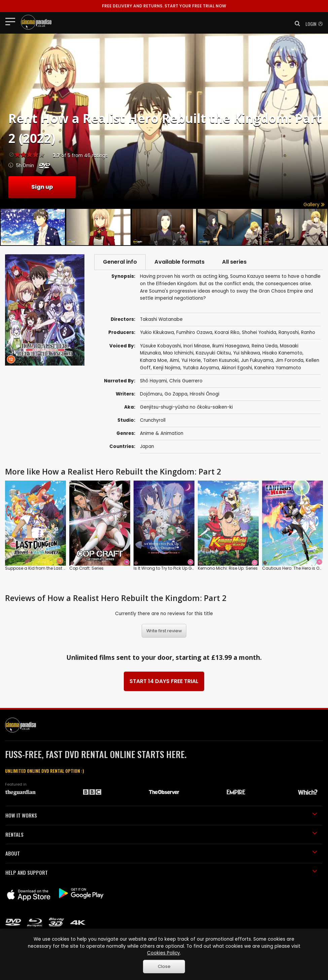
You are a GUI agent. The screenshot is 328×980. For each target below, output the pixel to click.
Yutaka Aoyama (201, 368)
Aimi (174, 360)
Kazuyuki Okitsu (213, 353)
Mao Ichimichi (178, 353)
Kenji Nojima (167, 368)
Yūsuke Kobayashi (160, 346)
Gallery (314, 205)
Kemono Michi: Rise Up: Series (228, 568)
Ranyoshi (289, 332)
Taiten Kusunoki (221, 360)
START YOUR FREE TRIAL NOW (164, 6)
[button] (295, 24)
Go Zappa (176, 394)
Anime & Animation (162, 433)
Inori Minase (197, 346)
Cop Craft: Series (86, 568)
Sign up (42, 187)
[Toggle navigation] (12, 21)
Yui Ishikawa (247, 353)
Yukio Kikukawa (157, 332)
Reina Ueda (265, 346)
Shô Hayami (153, 381)
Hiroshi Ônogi (205, 394)
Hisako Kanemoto (282, 353)
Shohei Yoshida (259, 332)
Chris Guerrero (186, 381)
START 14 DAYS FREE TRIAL (164, 681)
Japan (147, 446)
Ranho (308, 332)
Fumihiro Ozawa (194, 332)
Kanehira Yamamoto (278, 368)
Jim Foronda (289, 360)
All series (234, 262)
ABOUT (161, 853)
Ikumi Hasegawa (231, 346)
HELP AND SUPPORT (161, 872)
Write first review (164, 631)
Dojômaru (151, 394)
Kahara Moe (154, 360)
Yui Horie (191, 360)
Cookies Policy (163, 953)
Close (164, 966)
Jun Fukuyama (257, 360)
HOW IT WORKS (161, 815)
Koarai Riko (227, 332)
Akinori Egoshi (237, 368)
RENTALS (161, 834)
